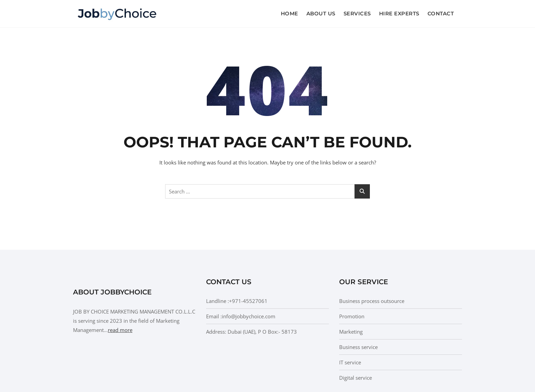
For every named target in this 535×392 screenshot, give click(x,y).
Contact (441, 13)
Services (357, 13)
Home (290, 13)
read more (120, 330)
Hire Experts (399, 13)
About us (321, 13)
